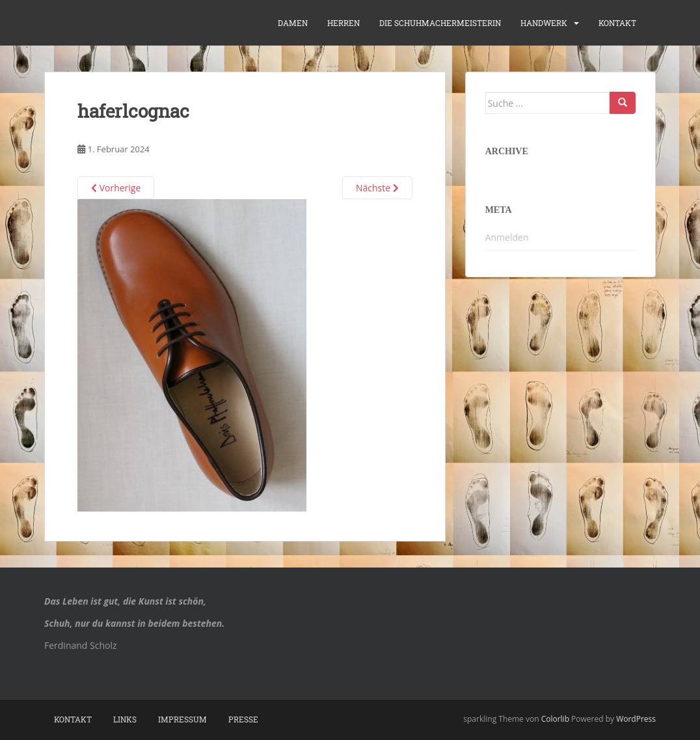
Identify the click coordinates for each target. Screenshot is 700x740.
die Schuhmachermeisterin (440, 23)
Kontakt (617, 23)
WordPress (636, 719)
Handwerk (544, 23)
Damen (293, 23)
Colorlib (555, 719)
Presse (243, 719)
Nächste (377, 188)
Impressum (182, 719)
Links (125, 719)
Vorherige (116, 188)
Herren (343, 23)
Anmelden (507, 237)
